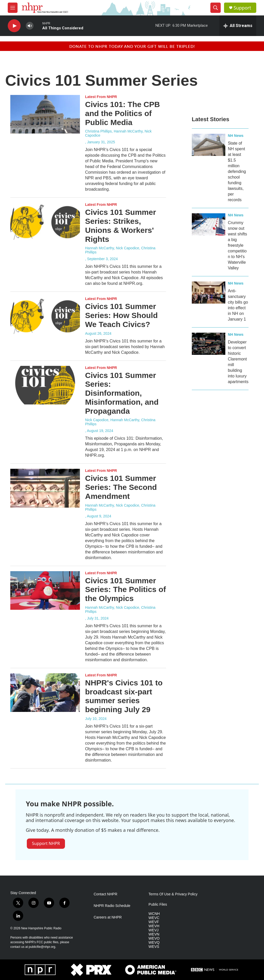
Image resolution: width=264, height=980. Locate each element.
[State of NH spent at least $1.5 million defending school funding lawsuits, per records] (209, 145)
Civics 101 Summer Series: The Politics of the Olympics (125, 590)
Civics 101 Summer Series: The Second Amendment (121, 487)
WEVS (154, 947)
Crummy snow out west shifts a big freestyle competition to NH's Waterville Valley (238, 245)
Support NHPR (46, 843)
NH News (236, 136)
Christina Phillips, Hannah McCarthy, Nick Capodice (118, 133)
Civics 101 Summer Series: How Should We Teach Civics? (121, 315)
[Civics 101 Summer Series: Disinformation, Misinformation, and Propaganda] (45, 385)
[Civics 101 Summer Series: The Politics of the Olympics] (45, 590)
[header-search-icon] (216, 8)
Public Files (158, 904)
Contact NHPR (105, 894)
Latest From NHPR (101, 97)
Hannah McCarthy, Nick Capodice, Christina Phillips (120, 250)
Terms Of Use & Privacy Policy (173, 894)
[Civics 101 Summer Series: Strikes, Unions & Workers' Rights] (45, 222)
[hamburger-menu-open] (13, 8)
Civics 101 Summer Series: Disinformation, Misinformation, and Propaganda (122, 393)
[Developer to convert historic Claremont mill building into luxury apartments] (209, 344)
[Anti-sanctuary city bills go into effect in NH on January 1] (209, 293)
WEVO (154, 938)
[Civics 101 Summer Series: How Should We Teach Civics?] (45, 316)
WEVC (154, 918)
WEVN (154, 934)
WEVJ (154, 930)
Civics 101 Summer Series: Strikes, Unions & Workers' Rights (121, 226)
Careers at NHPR (108, 917)
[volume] (30, 26)
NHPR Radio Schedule (112, 906)
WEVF (154, 922)
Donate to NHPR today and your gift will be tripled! (132, 46)
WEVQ (154, 943)
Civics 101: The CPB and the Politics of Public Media (122, 113)
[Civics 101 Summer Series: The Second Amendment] (45, 488)
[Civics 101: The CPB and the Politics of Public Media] (45, 114)
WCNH (154, 914)
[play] (14, 26)
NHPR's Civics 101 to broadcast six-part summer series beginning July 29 (124, 696)
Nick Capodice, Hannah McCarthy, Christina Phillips (120, 422)
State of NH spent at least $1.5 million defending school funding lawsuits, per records (237, 171)
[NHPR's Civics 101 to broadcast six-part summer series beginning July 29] (45, 693)
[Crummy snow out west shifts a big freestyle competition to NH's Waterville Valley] (209, 224)
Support (242, 8)
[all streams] (238, 26)
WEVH (154, 926)
